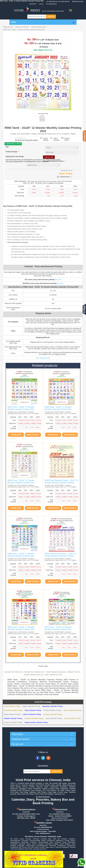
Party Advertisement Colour (54, 161)
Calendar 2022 (72, 672)
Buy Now (58, 280)
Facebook (38, 758)
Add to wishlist (46, 139)
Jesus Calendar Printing (54, 718)
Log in (41, 4)
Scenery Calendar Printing (13, 722)
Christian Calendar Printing (34, 718)
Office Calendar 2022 (52, 675)
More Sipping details (43, 358)
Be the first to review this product (27, 140)
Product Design (12, 152)
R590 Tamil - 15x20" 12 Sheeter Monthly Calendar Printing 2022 (58, 408)
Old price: (64, 171)
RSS (48, 758)
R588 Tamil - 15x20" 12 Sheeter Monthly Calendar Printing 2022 (21, 481)
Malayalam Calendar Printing (52, 706)
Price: (62, 174)
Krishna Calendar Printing (52, 710)
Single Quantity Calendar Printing (36, 722)
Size (7, 147)
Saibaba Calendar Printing (13, 718)
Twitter (43, 758)
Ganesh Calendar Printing (73, 710)
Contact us (84, 136)
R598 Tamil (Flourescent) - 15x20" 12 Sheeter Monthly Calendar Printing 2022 (60, 556)
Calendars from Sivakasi (32, 672)
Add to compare (56, 138)
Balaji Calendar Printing (12, 714)
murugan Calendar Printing (53, 714)
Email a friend (67, 138)
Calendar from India (11, 672)
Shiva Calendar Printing (33, 710)
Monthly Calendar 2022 (32, 675)
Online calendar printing (54, 672)
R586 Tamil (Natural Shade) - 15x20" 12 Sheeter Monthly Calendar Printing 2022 (62, 483)
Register (33, 4)
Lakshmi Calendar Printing (32, 714)
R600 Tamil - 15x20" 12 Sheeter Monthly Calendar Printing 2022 (21, 628)
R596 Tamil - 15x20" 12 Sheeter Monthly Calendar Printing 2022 (21, 555)
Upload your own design (15, 157)
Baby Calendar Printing (72, 718)
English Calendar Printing (31, 706)
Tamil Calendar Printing (12, 706)
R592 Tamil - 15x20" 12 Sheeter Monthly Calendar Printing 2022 (21, 408)
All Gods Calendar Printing (13, 710)
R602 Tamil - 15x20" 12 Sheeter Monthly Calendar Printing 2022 (58, 628)
